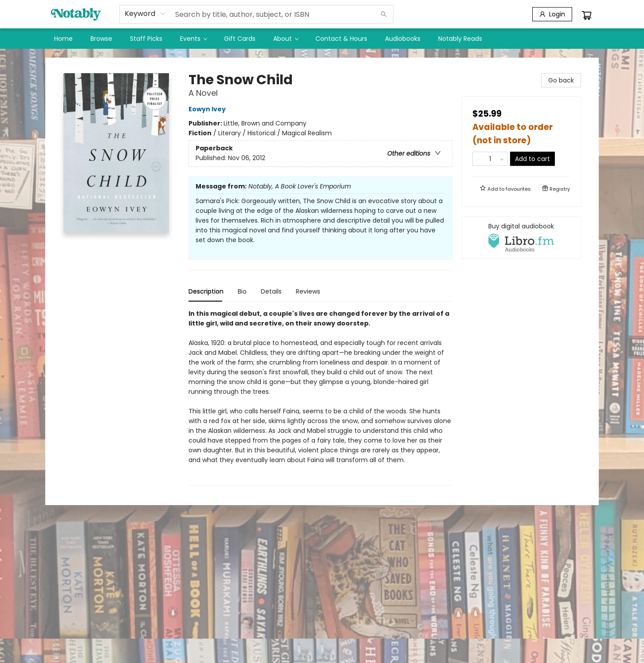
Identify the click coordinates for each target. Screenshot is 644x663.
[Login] (552, 14)
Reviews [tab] (308, 291)
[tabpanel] (320, 397)
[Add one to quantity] (502, 159)
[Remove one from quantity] (478, 159)
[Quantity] (490, 159)
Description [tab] (206, 291)
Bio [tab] (242, 291)
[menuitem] (63, 39)
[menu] (322, 39)
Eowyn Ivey (208, 109)
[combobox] (145, 14)
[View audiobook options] (521, 238)
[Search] (384, 14)
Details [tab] (271, 291)
